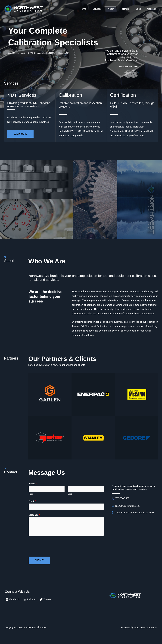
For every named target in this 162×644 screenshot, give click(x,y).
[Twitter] (46, 601)
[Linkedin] (30, 601)
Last (70, 494)
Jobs (141, 9)
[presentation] (53, 547)
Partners (129, 9)
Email (32, 502)
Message (34, 516)
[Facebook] (13, 601)
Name (33, 484)
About (117, 9)
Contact (152, 9)
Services (104, 9)
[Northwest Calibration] (23, 9)
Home (92, 9)
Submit (39, 561)
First (31, 494)
